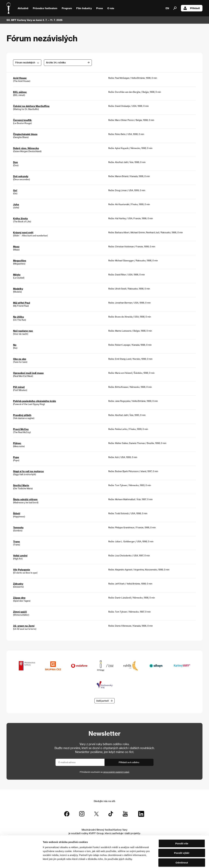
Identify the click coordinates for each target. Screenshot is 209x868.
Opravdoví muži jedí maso (28, 373)
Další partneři (103, 701)
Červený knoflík (22, 120)
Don (15, 162)
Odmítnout (182, 847)
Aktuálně (23, 8)
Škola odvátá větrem (25, 499)
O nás (111, 8)
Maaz (16, 246)
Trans (16, 541)
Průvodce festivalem (45, 8)
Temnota (18, 527)
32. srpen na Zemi (24, 626)
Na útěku (18, 317)
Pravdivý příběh (22, 415)
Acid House (20, 78)
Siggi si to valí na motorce (28, 471)
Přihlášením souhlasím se (104, 772)
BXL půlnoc (20, 92)
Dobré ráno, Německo (26, 148)
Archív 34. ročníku (69, 62)
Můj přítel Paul (22, 303)
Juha (16, 204)
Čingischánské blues (25, 134)
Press (100, 8)
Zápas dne (19, 598)
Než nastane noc (23, 331)
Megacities (20, 261)
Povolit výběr (182, 838)
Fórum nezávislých (25, 62)
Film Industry (84, 8)
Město (17, 275)
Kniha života (20, 218)
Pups (16, 457)
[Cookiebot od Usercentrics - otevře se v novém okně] (21, 862)
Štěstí (17, 513)
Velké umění (20, 556)
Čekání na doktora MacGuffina (31, 106)
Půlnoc (17, 443)
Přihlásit (192, 8)
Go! (15, 190)
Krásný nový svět (23, 232)
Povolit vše (182, 828)
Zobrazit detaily (172, 862)
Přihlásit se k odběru (129, 762)
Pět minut (19, 387)
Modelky (18, 289)
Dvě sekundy (21, 176)
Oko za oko (20, 359)
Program (67, 8)
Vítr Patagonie (22, 570)
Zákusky (18, 584)
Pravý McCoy (21, 429)
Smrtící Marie (21, 485)
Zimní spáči (20, 612)
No (15, 345)
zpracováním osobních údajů (116, 772)
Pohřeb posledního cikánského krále (35, 401)
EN (167, 8)
